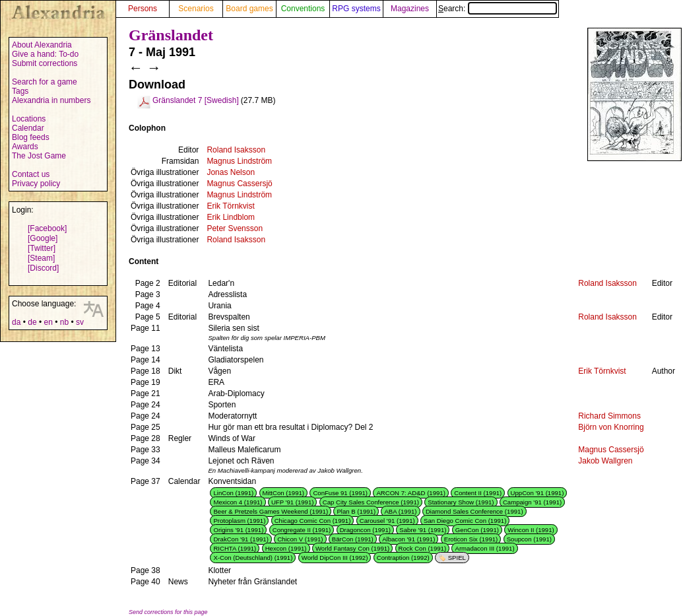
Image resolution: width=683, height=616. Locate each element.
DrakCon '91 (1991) (241, 539)
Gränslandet (171, 35)
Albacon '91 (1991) (408, 539)
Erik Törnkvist (230, 206)
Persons (143, 9)
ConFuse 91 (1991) (340, 493)
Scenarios (196, 9)
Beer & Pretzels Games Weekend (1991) (271, 511)
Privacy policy (36, 184)
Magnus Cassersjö (239, 184)
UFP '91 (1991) (293, 502)
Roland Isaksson (236, 150)
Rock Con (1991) (423, 548)
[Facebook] (47, 228)
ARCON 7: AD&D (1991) (411, 493)
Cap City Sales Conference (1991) (371, 502)
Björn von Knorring (611, 427)
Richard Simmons (609, 416)
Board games (249, 9)
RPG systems (356, 9)
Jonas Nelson (231, 172)
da (16, 322)
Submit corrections (45, 63)
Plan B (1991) (356, 511)
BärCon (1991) (353, 539)
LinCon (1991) (233, 493)
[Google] (43, 238)
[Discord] (43, 268)
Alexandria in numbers (51, 100)
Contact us (31, 174)
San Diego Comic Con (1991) (465, 521)
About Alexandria (42, 45)
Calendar (28, 128)
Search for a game (45, 82)
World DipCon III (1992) (335, 558)
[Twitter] (42, 248)
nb (64, 322)
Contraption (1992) (403, 558)
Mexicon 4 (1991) (238, 502)
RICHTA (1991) (235, 548)
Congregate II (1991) (302, 530)
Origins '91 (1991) (238, 530)
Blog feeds (31, 137)
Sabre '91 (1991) (423, 530)
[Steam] (41, 258)
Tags (20, 91)
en (48, 322)
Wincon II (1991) (531, 530)
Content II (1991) (478, 493)
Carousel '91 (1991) (387, 521)
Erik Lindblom (231, 217)
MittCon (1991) (283, 493)
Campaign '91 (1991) (532, 502)
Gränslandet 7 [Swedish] (196, 100)
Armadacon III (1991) (484, 548)
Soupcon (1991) (529, 539)
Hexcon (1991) (286, 548)
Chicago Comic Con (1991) (313, 521)
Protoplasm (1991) (239, 521)
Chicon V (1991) (300, 539)
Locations (29, 119)
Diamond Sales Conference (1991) (474, 511)
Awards (25, 147)
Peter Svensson (235, 228)
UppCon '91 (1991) (537, 493)
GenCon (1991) (477, 530)
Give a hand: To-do (45, 54)
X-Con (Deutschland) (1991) (253, 558)
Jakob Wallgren (605, 461)
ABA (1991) (400, 511)
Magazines (410, 9)
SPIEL (457, 558)
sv (80, 322)
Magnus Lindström (239, 161)
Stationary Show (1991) (461, 502)
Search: (498, 9)
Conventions (303, 9)
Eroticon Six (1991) (471, 539)
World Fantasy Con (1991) (352, 548)
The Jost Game (39, 156)
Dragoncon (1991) (365, 530)
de (32, 322)
